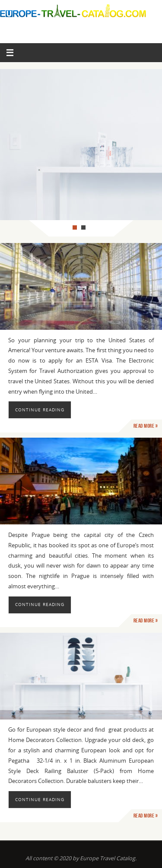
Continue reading (40, 410)
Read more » (146, 426)
